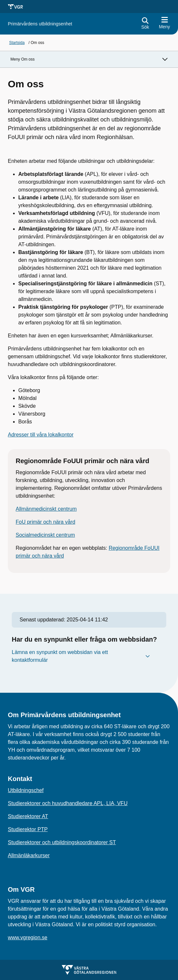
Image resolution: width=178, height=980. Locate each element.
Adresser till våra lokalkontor (41, 435)
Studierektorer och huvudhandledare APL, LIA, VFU (68, 803)
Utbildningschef (26, 790)
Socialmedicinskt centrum (45, 535)
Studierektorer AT (28, 816)
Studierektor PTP (28, 829)
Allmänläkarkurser (29, 855)
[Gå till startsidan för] (40, 24)
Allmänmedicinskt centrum (46, 509)
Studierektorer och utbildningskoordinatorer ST (62, 842)
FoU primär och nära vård (45, 522)
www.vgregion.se (28, 937)
